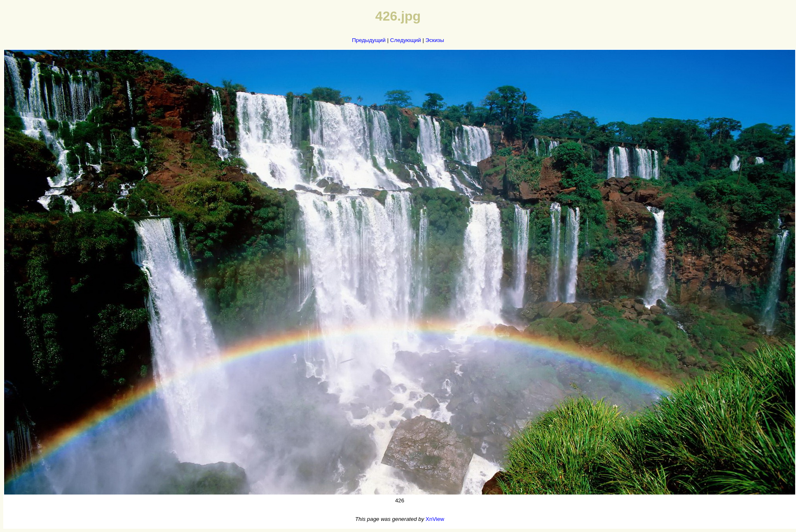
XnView (435, 519)
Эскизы (435, 40)
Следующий (406, 40)
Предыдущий (369, 40)
